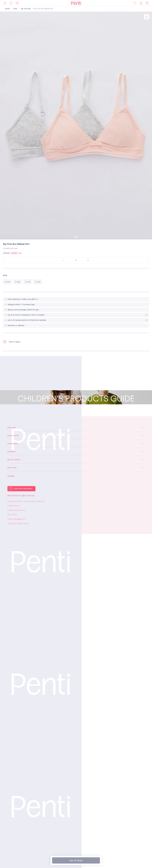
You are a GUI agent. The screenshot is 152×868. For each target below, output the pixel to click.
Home (7, 9)
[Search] (11, 3)
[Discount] (17, 3)
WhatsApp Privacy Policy (18, 523)
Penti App (12, 468)
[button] (75, 237)
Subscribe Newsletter (23, 489)
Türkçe (11, 476)
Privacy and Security (16, 510)
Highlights (13, 436)
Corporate (13, 444)
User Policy (12, 515)
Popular (12, 428)
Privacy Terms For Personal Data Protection (26, 501)
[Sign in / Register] (141, 3)
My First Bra (26, 9)
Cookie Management (16, 519)
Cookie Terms (13, 506)
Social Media (14, 460)
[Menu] (5, 3)
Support (12, 452)
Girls (15, 9)
